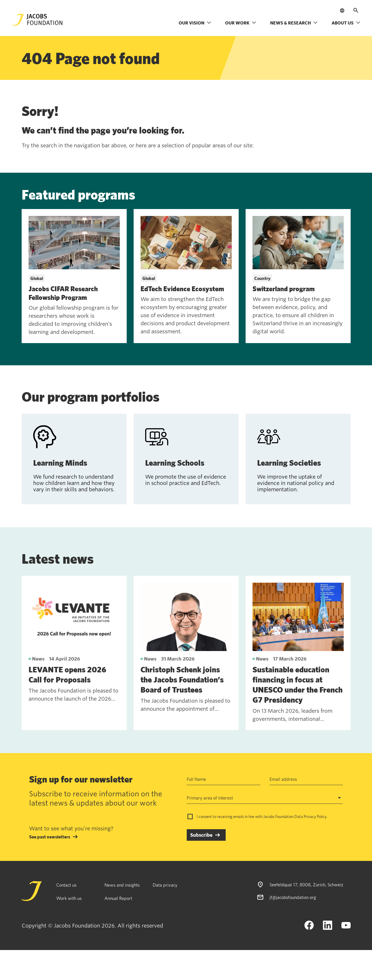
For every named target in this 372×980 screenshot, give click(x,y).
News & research (294, 23)
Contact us (66, 885)
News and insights (122, 885)
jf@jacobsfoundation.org (293, 897)
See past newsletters (50, 837)
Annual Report (118, 898)
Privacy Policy (315, 817)
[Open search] (356, 10)
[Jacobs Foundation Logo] (37, 20)
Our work (241, 23)
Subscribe (201, 835)
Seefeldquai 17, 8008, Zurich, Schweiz (306, 885)
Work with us (69, 898)
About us (346, 23)
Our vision (195, 23)
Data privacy (165, 885)
